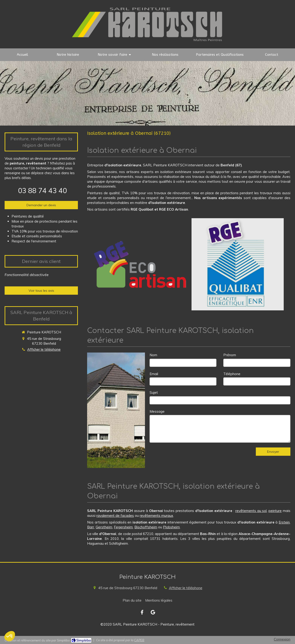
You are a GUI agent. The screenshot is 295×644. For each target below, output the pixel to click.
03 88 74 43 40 (42, 191)
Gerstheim (104, 527)
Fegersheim (123, 527)
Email (154, 374)
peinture (275, 511)
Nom (153, 355)
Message (157, 411)
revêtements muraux (156, 516)
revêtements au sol (251, 511)
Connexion (282, 639)
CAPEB (139, 640)
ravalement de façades (115, 516)
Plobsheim (171, 527)
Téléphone (232, 374)
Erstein (284, 522)
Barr (91, 527)
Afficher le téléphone (44, 349)
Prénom (230, 355)
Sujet (154, 393)
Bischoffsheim (146, 527)
